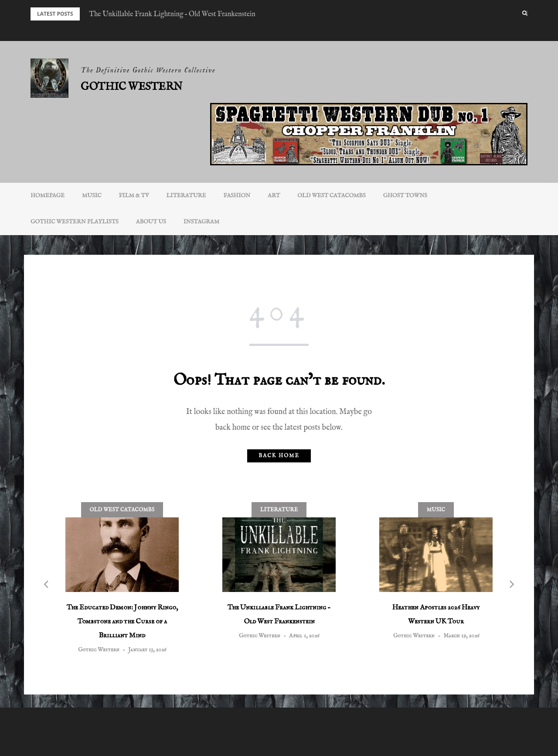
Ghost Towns (405, 196)
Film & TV (134, 196)
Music (92, 196)
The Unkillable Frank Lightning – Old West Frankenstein (172, 14)
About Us (151, 222)
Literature (186, 196)
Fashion (237, 196)
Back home (279, 456)
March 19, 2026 (461, 636)
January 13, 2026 (147, 650)
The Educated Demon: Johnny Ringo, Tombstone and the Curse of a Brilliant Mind (122, 622)
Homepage (48, 196)
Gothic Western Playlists (75, 222)
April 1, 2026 (304, 636)
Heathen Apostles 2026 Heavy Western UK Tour (436, 615)
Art (274, 196)
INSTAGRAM (201, 222)
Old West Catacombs (331, 196)
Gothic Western (131, 87)
